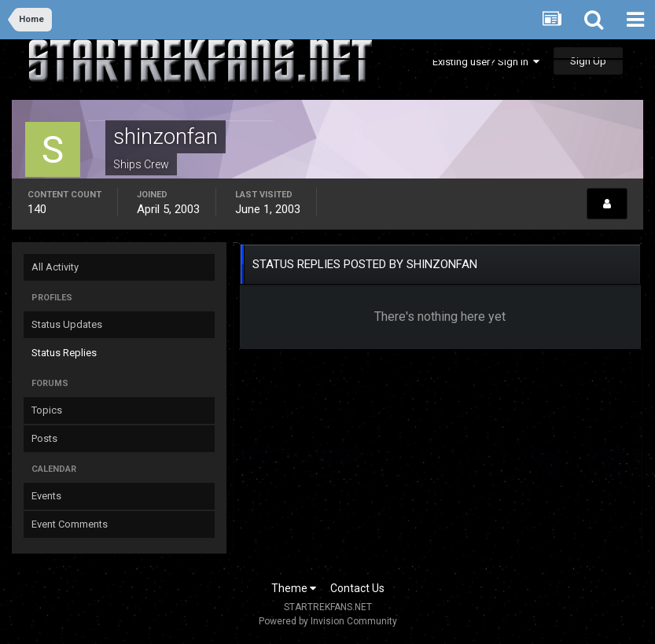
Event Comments (70, 524)
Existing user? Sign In (486, 62)
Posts (44, 438)
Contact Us (357, 588)
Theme (294, 588)
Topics (47, 410)
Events (46, 496)
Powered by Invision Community (328, 621)
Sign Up (588, 61)
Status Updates (67, 324)
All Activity (55, 267)
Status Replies (64, 353)
